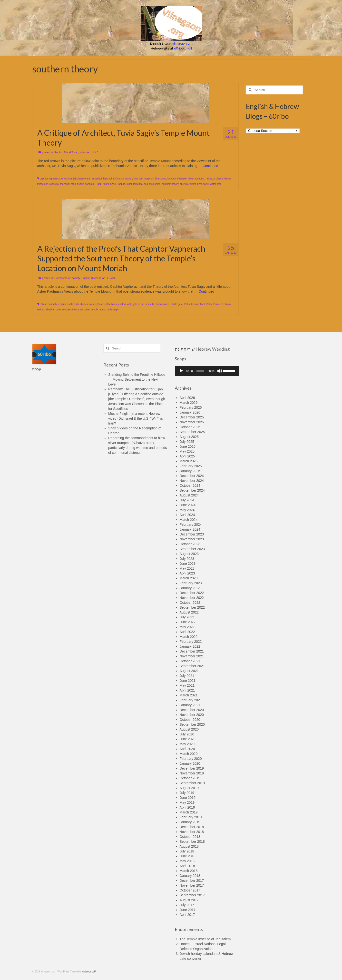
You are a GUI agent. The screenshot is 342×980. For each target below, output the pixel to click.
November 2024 (192, 481)
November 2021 (192, 656)
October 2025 (190, 427)
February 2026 (191, 407)
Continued (210, 166)
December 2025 (192, 417)
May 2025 (187, 451)
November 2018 (192, 832)
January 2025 (190, 471)
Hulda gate (177, 304)
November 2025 (192, 422)
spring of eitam (188, 184)
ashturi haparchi (48, 304)
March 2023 (189, 578)
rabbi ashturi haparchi (83, 184)
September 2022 (192, 607)
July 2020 (187, 734)
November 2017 (192, 885)
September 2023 (192, 549)
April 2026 (187, 398)
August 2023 (189, 554)
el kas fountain (69, 179)
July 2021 (187, 676)
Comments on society (67, 278)
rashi (129, 184)
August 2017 (189, 900)
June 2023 (188, 564)
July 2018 (187, 851)
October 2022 (190, 603)
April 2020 (187, 749)
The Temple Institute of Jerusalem (205, 939)
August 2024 (189, 495)
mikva (209, 179)
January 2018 (190, 876)
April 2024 (187, 515)
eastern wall (125, 304)
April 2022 (187, 632)
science (84, 152)
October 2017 (190, 890)
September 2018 (192, 841)
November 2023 (192, 539)
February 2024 (191, 525)
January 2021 (190, 705)
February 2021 (191, 700)
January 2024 (190, 529)
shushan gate (53, 310)
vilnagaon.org (182, 43)
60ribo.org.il (183, 48)
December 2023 (192, 534)
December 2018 (192, 827)
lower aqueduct (196, 179)
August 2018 (189, 846)
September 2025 (192, 432)
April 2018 (187, 866)
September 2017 (192, 895)
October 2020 (190, 720)
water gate (216, 184)
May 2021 (187, 685)
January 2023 (190, 588)
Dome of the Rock (107, 304)
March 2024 (189, 520)
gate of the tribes (142, 304)
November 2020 (192, 715)
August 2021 (189, 671)
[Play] (181, 371)
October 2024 (190, 485)
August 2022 (189, 612)
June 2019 (188, 798)
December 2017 (192, 881)
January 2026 (190, 412)
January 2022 (190, 646)
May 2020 (187, 744)
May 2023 (187, 568)
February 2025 (191, 466)
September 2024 (192, 490)
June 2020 (188, 739)
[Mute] (220, 371)
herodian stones (161, 304)
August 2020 (189, 729)
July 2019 (187, 793)
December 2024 (192, 476)
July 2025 (187, 442)
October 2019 (190, 778)
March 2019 (189, 812)
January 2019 (190, 822)
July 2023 (187, 559)
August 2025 (189, 437)
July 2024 (187, 500)
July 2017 (187, 905)
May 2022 (187, 627)
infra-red (138, 179)
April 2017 (187, 915)
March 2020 (189, 754)
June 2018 (188, 856)
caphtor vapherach (50, 179)
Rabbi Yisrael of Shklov (218, 304)
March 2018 (189, 871)
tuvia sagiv (203, 184)
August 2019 (189, 788)
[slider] (200, 371)
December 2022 (192, 593)
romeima (138, 184)
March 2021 (189, 695)
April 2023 (187, 573)
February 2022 (191, 642)
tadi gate (85, 310)
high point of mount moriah (118, 179)
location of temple (177, 179)
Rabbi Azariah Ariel (106, 184)
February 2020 (191, 759)
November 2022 (192, 598)
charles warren (88, 304)
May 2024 (187, 510)
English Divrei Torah (66, 152)
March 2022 (189, 637)
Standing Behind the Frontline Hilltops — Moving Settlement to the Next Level (137, 379)
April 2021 (187, 690)
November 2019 (192, 773)
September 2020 (192, 724)
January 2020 (190, 763)
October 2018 (190, 837)
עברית (37, 369)
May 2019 (187, 802)
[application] (207, 371)
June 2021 (188, 681)
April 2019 (187, 807)
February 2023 (191, 583)
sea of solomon (152, 184)
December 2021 (192, 651)
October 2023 (190, 544)
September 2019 (192, 783)
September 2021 (192, 666)
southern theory (170, 184)
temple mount (98, 310)
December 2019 (192, 768)
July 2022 (187, 617)
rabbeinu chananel (59, 184)
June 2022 (188, 622)
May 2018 (187, 861)
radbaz (122, 184)
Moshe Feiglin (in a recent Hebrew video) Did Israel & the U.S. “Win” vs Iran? (136, 418)
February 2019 (191, 817)
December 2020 (192, 710)
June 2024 (188, 505)
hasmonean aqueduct (90, 179)
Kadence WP (89, 972)
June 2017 (188, 910)
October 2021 (190, 661)
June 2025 (188, 446)
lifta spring (161, 179)
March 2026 (189, 403)
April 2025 (187, 456)
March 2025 (189, 461)
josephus (149, 179)
